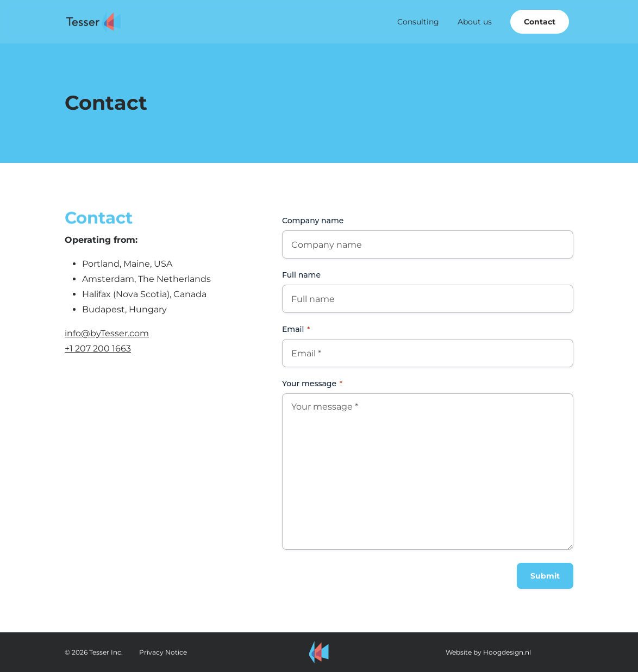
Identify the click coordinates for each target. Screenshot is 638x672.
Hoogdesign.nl (507, 652)
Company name (313, 221)
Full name (301, 275)
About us (475, 22)
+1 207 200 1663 (98, 348)
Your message (312, 384)
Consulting (418, 22)
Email (296, 329)
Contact (540, 22)
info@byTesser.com (107, 333)
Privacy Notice (163, 652)
